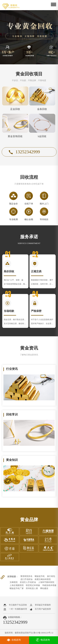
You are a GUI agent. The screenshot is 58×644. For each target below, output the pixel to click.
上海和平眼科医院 (46, 582)
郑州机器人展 (32, 588)
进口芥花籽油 (26, 579)
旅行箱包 (51, 576)
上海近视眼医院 (17, 585)
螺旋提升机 (40, 576)
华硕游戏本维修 (49, 585)
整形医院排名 (26, 576)
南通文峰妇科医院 (43, 579)
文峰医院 (14, 582)
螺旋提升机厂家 (17, 588)
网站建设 (44, 588)
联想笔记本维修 (33, 585)
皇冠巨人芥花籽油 (28, 582)
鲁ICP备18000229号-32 (43, 633)
